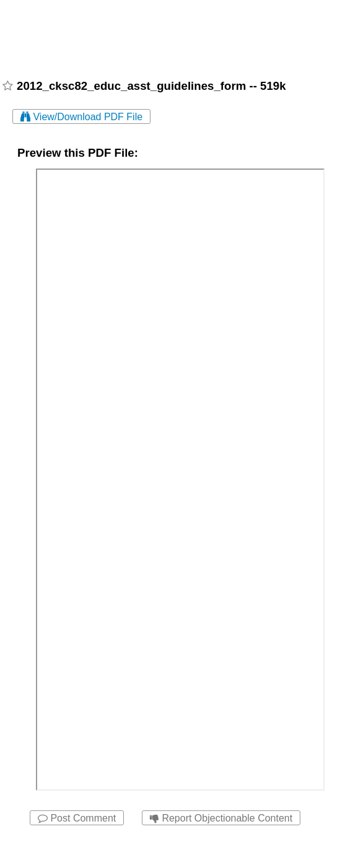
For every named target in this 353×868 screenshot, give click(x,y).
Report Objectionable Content (221, 818)
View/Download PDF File (81, 117)
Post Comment (77, 818)
